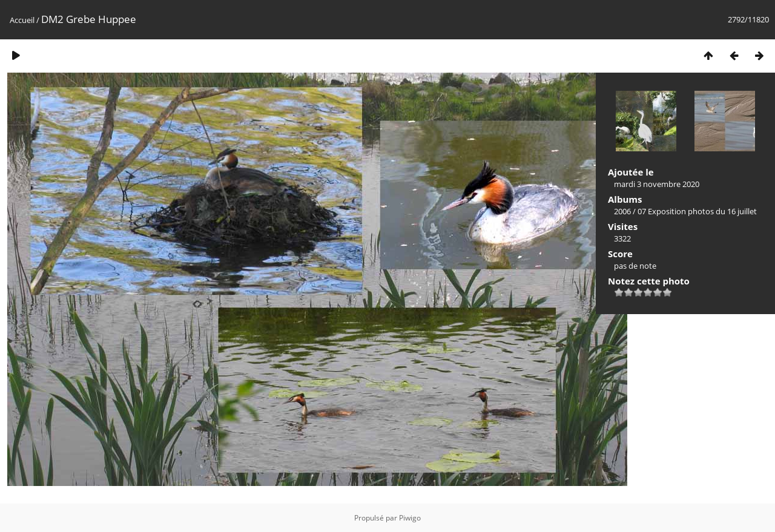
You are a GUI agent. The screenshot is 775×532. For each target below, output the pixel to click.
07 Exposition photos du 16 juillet (697, 211)
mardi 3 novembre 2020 (657, 184)
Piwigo (410, 518)
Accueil (22, 20)
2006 (622, 211)
